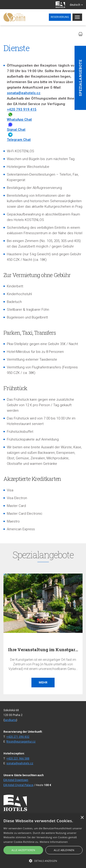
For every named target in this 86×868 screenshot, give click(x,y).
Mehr (43, 682)
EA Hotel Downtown (16, 780)
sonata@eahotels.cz (24, 93)
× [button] (82, 818)
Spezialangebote (80, 78)
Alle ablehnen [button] (64, 850)
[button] (43, 861)
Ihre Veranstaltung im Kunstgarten (45, 650)
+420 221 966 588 (18, 759)
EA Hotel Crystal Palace (18, 785)
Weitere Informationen (54, 842)
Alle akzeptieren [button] (23, 850)
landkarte (10, 720)
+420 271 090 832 (18, 737)
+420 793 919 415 (22, 109)
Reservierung (60, 17)
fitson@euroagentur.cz (21, 742)
